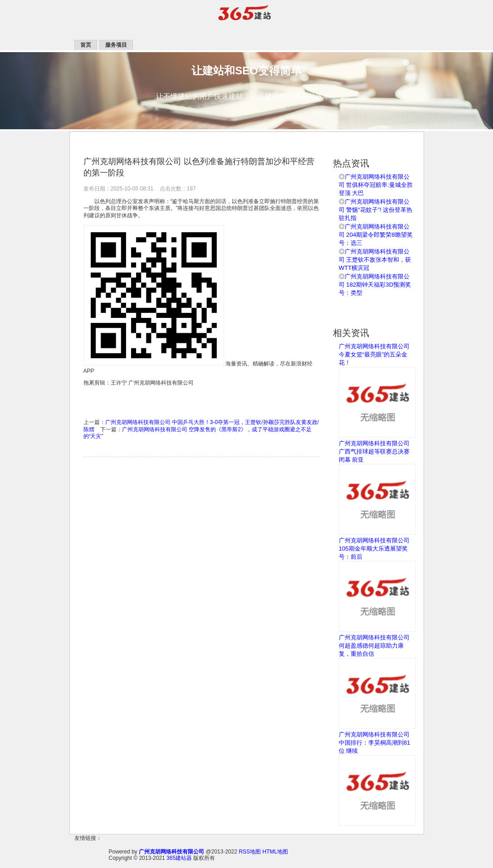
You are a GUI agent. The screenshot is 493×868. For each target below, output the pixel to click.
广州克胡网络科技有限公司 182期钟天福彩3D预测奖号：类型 (375, 285)
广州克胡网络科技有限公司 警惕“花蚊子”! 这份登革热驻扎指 (376, 210)
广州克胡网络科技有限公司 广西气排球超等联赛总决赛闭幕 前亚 (374, 451)
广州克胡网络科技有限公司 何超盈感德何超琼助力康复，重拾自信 (374, 646)
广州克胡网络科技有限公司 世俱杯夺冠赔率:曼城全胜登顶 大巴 (376, 185)
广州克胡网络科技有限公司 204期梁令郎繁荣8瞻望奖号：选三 (376, 235)
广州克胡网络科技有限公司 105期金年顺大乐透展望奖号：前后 (374, 549)
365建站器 (179, 858)
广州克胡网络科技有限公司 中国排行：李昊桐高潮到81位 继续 (375, 743)
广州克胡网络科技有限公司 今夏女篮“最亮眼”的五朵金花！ (374, 354)
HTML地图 (275, 852)
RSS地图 (250, 852)
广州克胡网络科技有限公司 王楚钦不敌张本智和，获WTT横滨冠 (375, 260)
